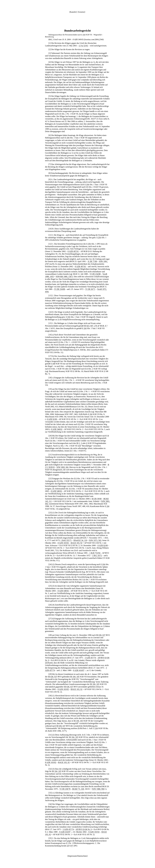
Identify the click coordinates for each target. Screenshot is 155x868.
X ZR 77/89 (92, 261)
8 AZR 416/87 (79, 670)
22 (50, 479)
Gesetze (81, 12)
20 (50, 436)
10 (50, 229)
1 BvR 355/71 (66, 540)
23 (50, 513)
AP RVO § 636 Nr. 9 (84, 829)
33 (50, 793)
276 (96, 326)
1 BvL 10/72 (97, 556)
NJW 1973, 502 (95, 540)
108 (54, 364)
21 (50, 455)
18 (50, 378)
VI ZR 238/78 (65, 789)
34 (50, 804)
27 (50, 619)
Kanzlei (73, 12)
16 (50, 335)
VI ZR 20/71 (90, 289)
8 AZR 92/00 (52, 419)
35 (50, 838)
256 (99, 238)
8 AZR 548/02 (57, 429)
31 (50, 735)
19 (50, 389)
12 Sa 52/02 (83, 46)
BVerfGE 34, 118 (80, 540)
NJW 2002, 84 (62, 467)
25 (50, 586)
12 (50, 244)
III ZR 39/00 (97, 499)
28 (50, 635)
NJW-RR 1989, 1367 (64, 277)
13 (50, 295)
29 (50, 674)
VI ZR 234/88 (95, 274)
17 (50, 356)
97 (72, 846)
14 (50, 312)
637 (104, 635)
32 (50, 769)
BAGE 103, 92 (77, 543)
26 (50, 605)
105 (78, 677)
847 (92, 326)
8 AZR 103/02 (63, 543)
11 (50, 235)
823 (88, 326)
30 (50, 696)
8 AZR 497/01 (73, 251)
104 (84, 35)
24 (50, 564)
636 (100, 635)
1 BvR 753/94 (95, 553)
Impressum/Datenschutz (78, 856)
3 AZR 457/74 (90, 658)
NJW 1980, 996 (98, 789)
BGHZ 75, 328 (78, 789)
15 (50, 323)
